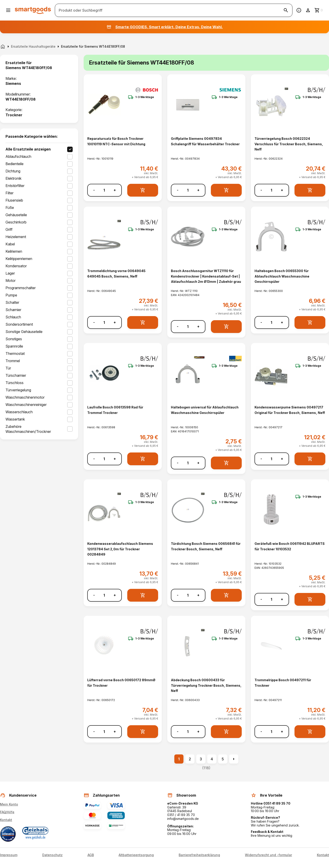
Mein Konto (9, 804)
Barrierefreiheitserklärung (199, 855)
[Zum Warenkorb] (319, 10)
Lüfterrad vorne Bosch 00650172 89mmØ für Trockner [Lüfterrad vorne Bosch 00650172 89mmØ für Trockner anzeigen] (121, 683)
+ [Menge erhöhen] (115, 190)
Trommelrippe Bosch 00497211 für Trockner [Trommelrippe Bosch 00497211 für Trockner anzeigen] (283, 683)
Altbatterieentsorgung (136, 855)
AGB (91, 855)
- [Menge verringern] (94, 190)
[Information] (299, 10)
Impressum (9, 855)
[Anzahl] (104, 190)
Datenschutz (52, 855)
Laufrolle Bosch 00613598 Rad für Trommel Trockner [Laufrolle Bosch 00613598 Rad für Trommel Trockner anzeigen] (115, 410)
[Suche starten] (286, 10)
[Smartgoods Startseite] (33, 10)
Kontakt (6, 820)
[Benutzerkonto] (308, 10)
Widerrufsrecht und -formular (268, 855)
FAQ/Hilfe (7, 812)
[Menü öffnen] (8, 10)
